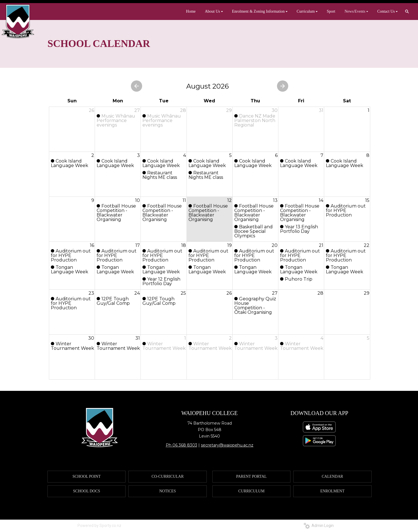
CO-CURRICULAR (167, 476)
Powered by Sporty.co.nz (99, 526)
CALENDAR (332, 476)
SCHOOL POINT (87, 476)
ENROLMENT (332, 491)
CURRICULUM (251, 491)
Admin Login (319, 526)
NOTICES (168, 491)
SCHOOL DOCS (87, 491)
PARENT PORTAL (251, 476)
